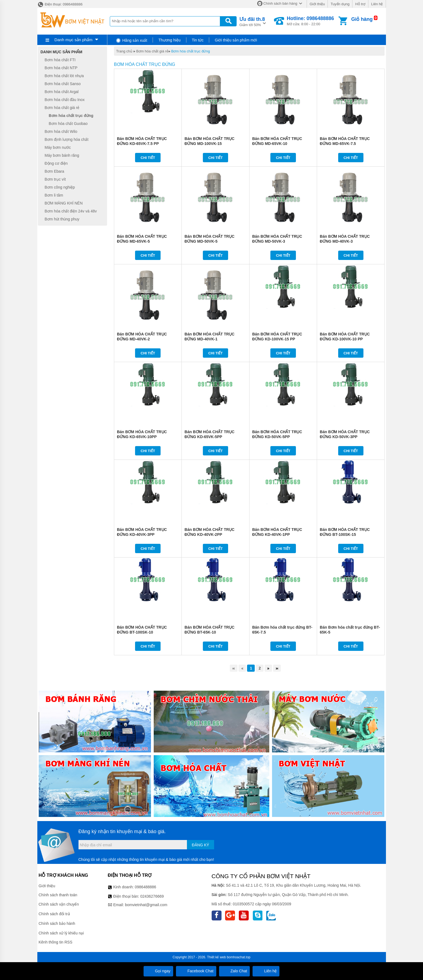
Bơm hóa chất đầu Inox (65, 100)
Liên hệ (377, 4)
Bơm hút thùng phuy (62, 219)
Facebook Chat (196, 971)
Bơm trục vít (55, 179)
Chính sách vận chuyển (59, 904)
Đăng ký (201, 845)
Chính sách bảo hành (57, 923)
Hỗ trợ (360, 4)
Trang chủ (124, 51)
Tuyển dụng (340, 4)
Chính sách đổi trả (54, 914)
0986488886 (145, 887)
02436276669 (152, 896)
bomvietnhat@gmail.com (146, 905)
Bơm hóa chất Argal (62, 92)
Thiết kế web (216, 957)
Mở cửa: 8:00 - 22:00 (310, 21)
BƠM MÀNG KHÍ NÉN (64, 203)
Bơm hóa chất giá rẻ (152, 51)
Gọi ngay (158, 971)
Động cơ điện (56, 163)
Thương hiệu (169, 40)
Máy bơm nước (58, 147)
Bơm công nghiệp (60, 187)
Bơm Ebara (54, 171)
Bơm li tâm (54, 195)
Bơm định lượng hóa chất (67, 139)
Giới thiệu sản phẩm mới (236, 40)
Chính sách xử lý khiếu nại (61, 933)
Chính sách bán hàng (280, 3)
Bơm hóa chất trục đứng (191, 51)
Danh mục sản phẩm (73, 40)
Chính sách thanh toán (58, 895)
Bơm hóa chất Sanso (63, 84)
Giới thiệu (317, 4)
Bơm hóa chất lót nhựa (64, 76)
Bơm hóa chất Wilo (61, 131)
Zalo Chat (235, 971)
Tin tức (198, 40)
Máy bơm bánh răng (62, 155)
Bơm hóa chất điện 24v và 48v (71, 211)
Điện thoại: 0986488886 (60, 4)
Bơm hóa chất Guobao (68, 124)
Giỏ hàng (362, 19)
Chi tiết (148, 158)
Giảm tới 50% (252, 21)
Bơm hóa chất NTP (61, 68)
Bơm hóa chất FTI (60, 60)
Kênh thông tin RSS (56, 942)
